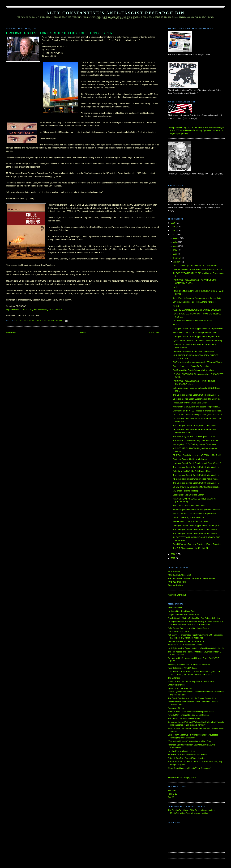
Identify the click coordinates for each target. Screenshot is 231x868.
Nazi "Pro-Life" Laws (177, 595)
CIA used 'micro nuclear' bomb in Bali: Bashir (193, 321)
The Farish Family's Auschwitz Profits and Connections (192, 698)
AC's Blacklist (174, 572)
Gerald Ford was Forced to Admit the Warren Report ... (197, 544)
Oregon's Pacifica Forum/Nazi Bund (184, 615)
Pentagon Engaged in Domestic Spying (190, 459)
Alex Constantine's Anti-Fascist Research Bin (116, 13)
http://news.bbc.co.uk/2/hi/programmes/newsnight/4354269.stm (34, 309)
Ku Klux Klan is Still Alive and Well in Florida (187, 755)
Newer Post (11, 333)
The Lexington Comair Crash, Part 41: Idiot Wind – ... (196, 426)
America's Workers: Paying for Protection (191, 366)
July (175, 242)
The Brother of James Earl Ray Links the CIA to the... (196, 440)
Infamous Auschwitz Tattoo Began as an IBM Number (191, 682)
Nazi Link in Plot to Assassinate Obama (185, 645)
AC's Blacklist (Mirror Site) (179, 575)
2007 (173, 235)
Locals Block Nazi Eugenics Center (188, 495)
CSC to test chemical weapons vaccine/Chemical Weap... (198, 362)
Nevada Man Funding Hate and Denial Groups (188, 715)
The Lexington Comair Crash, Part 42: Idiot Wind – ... (196, 395)
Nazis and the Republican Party (182, 611)
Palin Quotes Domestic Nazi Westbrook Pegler (188, 628)
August (177, 238)
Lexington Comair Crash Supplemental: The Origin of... (197, 399)
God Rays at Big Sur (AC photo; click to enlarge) (194, 370)
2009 (173, 227)
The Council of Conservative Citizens (184, 719)
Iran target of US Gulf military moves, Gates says (194, 444)
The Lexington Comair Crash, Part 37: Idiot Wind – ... (196, 529)
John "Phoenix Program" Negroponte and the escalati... (197, 298)
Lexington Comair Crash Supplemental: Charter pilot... (197, 525)
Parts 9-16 (173, 794)
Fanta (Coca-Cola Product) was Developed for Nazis (191, 712)
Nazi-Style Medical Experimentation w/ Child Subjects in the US (196, 648)
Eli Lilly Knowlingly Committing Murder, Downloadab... (196, 487)
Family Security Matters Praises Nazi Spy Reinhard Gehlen (194, 618)
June (176, 246)
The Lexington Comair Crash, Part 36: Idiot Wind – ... (196, 534)
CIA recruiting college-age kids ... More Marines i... (195, 302)
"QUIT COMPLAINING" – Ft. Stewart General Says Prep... (198, 341)
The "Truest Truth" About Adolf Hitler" (189, 506)
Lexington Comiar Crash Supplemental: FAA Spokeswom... (199, 329)
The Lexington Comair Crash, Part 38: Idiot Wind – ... (196, 483)
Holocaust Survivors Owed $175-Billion (190, 403)
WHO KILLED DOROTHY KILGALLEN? (190, 522)
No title (176, 287)
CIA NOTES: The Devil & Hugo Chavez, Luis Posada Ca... (198, 415)
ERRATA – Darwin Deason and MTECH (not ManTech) (197, 455)
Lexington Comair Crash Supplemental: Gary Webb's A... (198, 463)
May (176, 250)
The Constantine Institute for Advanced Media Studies (192, 578)
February (178, 258)
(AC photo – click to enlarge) (185, 491)
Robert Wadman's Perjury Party (182, 778)
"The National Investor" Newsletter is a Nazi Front (190, 741)
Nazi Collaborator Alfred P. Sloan (182, 668)
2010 (173, 223)
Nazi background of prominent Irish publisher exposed (196, 510)
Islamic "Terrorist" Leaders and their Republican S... (195, 514)
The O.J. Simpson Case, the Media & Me (191, 548)
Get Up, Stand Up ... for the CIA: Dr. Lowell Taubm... (196, 265)
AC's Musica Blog (176, 585)
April (176, 254)
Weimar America (175, 608)
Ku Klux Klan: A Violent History (181, 751)
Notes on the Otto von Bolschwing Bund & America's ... (197, 333)
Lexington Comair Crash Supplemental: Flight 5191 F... (197, 337)
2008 (173, 231)
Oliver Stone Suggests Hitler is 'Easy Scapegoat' (189, 768)
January (177, 262)
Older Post (154, 333)
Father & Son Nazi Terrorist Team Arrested (186, 758)
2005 (173, 558)
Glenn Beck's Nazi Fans (178, 631)
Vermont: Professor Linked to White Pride (186, 641)
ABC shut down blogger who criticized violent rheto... (196, 479)
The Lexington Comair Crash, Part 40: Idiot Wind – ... (196, 467)
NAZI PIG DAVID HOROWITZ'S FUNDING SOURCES (197, 310)
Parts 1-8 (172, 790)
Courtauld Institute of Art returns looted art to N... (194, 351)
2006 (173, 554)
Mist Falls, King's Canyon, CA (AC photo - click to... (195, 436)
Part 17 (171, 797)
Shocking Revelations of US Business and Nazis (189, 665)
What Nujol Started (176, 685)
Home (83, 333)
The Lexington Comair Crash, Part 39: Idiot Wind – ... (196, 475)
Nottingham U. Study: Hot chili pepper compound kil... (196, 407)
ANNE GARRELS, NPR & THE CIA (188, 518)
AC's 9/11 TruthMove (177, 582)
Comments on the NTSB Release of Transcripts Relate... (198, 411)
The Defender (174, 678)
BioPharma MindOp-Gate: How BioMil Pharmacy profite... (198, 269)
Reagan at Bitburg (176, 708)
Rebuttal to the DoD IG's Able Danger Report (192, 471)
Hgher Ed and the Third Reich (181, 688)
